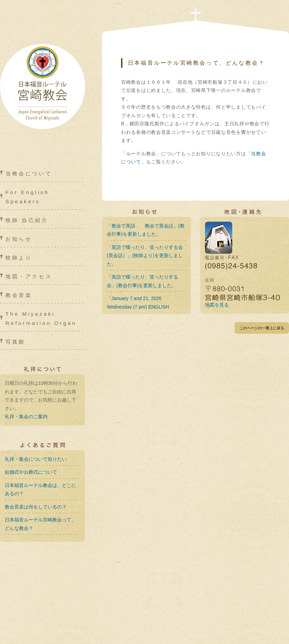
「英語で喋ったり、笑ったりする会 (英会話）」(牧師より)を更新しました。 (145, 256)
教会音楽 (19, 295)
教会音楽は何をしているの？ (36, 507)
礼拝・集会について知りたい (36, 459)
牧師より (19, 258)
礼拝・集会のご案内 (26, 417)
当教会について (29, 174)
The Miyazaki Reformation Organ (41, 318)
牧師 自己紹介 (27, 220)
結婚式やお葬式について (31, 472)
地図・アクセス (29, 276)
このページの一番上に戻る (262, 328)
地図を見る (217, 305)
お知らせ (19, 239)
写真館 (15, 342)
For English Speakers (27, 197)
